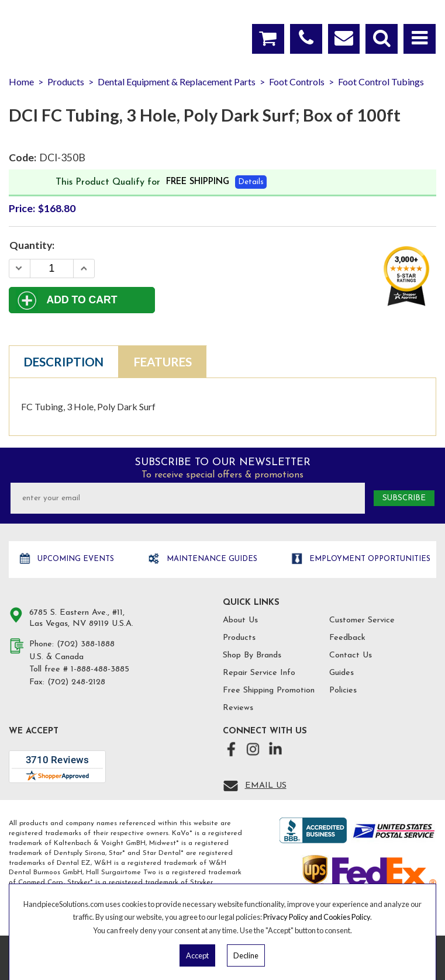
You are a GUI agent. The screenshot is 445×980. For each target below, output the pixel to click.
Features (163, 362)
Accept (197, 955)
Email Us (266, 786)
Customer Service (362, 620)
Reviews (238, 708)
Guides (341, 673)
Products (239, 638)
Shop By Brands (252, 655)
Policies (343, 690)
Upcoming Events (75, 559)
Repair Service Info (259, 673)
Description (64, 362)
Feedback (347, 638)
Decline (246, 955)
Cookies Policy (347, 917)
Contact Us (351, 655)
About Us (240, 620)
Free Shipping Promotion (269, 690)
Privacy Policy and (293, 917)
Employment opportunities (369, 559)
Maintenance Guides (211, 559)
